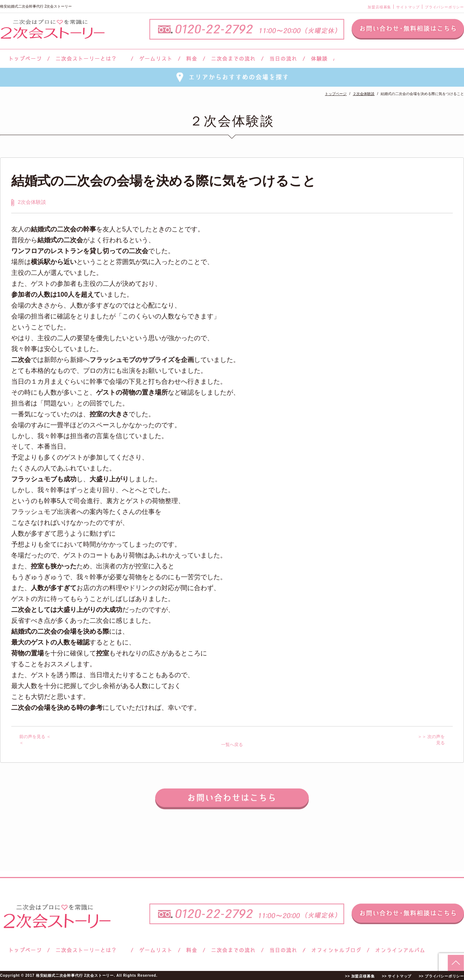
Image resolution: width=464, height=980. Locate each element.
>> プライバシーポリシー (441, 976)
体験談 (319, 59)
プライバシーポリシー (444, 7)
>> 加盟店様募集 (360, 976)
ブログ (336, 950)
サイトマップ (408, 7)
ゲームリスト (156, 59)
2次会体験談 (32, 202)
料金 (192, 59)
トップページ (24, 59)
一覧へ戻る (232, 745)
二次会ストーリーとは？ (90, 59)
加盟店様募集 (379, 7)
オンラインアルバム (398, 950)
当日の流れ (283, 59)
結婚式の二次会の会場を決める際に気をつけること (163, 181)
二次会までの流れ (233, 59)
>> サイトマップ (397, 976)
